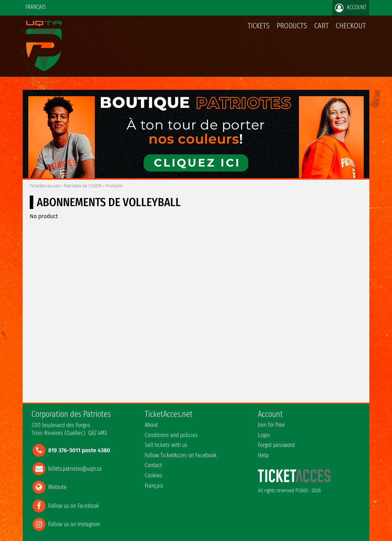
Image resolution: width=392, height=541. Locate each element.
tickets (259, 26)
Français (36, 7)
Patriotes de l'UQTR (83, 186)
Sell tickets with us (166, 445)
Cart (321, 30)
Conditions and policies (171, 435)
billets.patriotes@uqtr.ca (75, 469)
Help (263, 455)
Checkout (351, 26)
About (151, 425)
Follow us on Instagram (74, 524)
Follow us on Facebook (73, 505)
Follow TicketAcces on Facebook (181, 455)
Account (351, 8)
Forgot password (276, 445)
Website (57, 487)
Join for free (271, 425)
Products (292, 26)
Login (264, 435)
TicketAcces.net (45, 186)
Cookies (154, 475)
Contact (153, 465)
